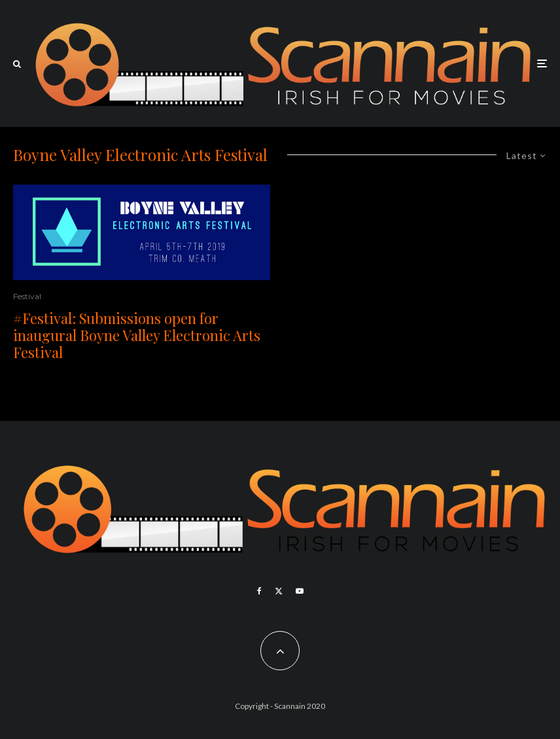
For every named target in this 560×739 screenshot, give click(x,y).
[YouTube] (300, 591)
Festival (27, 296)
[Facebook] (259, 591)
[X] (279, 591)
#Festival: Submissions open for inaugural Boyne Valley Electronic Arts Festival (137, 335)
